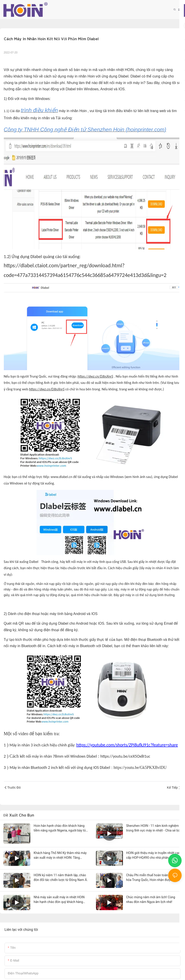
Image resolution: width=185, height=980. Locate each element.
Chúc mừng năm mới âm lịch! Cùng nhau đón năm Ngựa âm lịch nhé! (151, 899)
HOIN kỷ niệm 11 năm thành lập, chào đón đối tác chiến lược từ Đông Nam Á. (61, 877)
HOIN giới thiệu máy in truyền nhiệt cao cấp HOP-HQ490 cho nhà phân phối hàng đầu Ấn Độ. (153, 856)
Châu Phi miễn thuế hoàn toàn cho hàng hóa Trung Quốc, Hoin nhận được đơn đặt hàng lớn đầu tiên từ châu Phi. (154, 878)
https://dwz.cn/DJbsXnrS (95, 376)
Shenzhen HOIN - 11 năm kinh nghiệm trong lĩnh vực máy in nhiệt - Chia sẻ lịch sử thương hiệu (154, 828)
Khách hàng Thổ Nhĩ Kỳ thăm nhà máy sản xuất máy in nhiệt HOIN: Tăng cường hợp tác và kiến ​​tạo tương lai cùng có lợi (60, 856)
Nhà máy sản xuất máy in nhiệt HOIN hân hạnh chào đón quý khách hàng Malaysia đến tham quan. (59, 900)
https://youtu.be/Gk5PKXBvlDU (140, 768)
